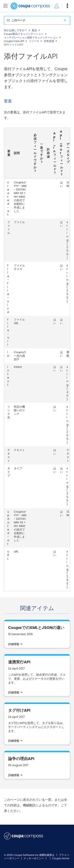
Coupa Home (61, 858)
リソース (34, 41)
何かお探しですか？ (15, 30)
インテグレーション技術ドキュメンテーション (31, 38)
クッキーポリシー (34, 858)
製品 (34, 30)
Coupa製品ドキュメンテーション (24, 34)
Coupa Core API (14, 41)
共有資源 (49, 41)
